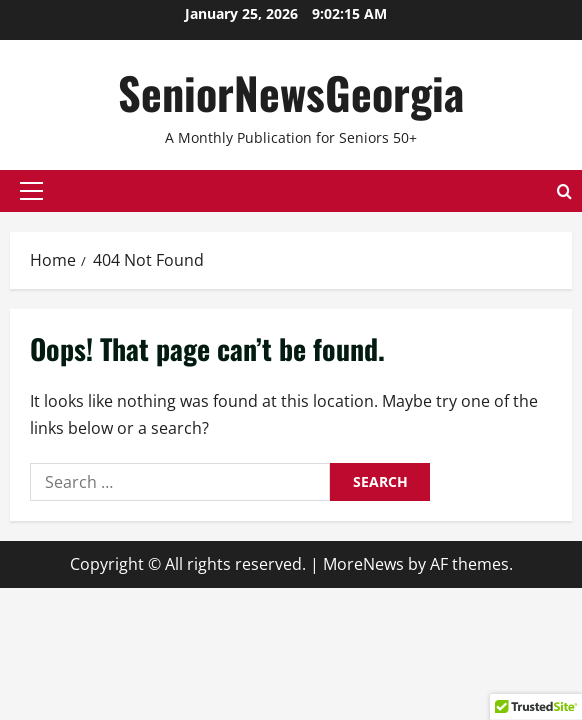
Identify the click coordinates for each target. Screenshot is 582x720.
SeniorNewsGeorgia (291, 92)
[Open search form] (564, 190)
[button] (31, 191)
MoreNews (363, 564)
